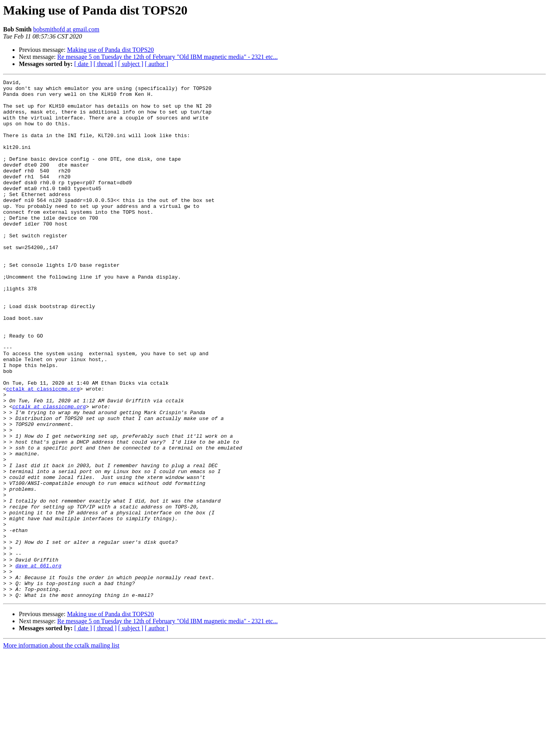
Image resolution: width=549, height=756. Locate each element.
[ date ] (83, 64)
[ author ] (157, 64)
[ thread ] (105, 64)
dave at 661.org (38, 663)
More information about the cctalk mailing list (61, 749)
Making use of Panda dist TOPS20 (111, 50)
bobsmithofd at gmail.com (66, 29)
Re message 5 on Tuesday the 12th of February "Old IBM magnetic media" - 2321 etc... (167, 57)
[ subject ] (131, 64)
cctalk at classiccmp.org (43, 451)
